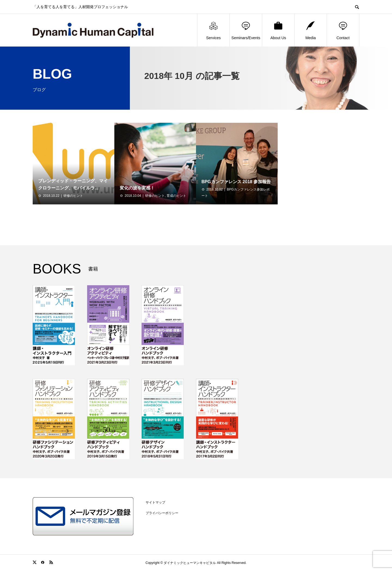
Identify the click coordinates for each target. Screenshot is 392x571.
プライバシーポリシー (162, 513)
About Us (278, 30)
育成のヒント (176, 196)
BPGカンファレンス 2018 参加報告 (236, 182)
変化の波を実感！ (137, 188)
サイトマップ (155, 502)
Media (311, 30)
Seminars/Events (246, 30)
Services (213, 30)
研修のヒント (73, 196)
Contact (343, 30)
